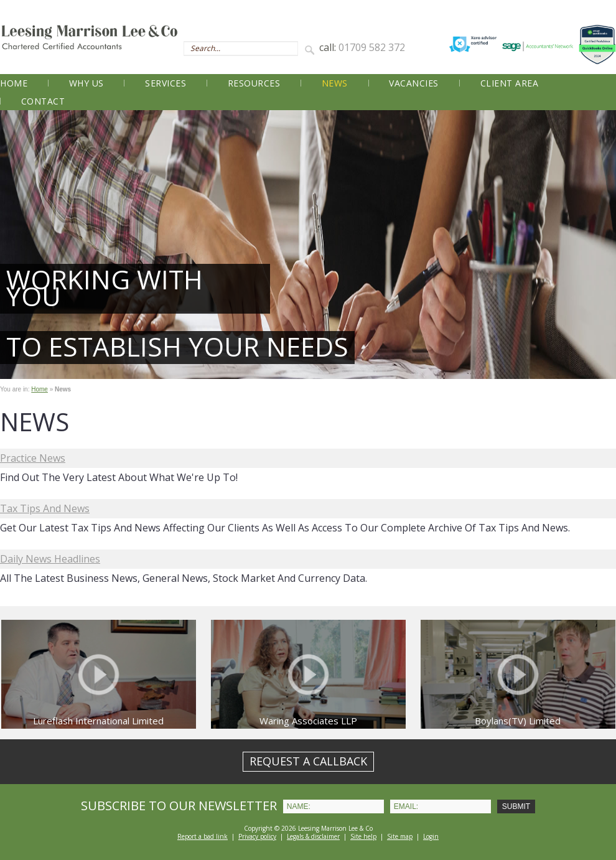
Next (600, 245)
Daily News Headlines (50, 559)
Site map (400, 836)
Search (312, 49)
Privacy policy (257, 836)
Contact (43, 101)
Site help (363, 836)
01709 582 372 (372, 47)
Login (431, 836)
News (335, 83)
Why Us (86, 83)
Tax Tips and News (45, 508)
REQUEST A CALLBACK (308, 761)
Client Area (510, 83)
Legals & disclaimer (313, 836)
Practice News (33, 458)
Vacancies (414, 83)
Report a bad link (203, 836)
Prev (16, 245)
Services (166, 83)
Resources (254, 83)
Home (14, 83)
